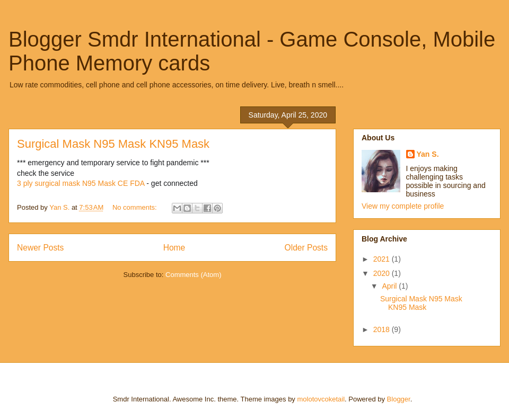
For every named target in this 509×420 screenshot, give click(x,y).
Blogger (399, 399)
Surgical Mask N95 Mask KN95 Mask (113, 144)
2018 (383, 329)
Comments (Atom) (193, 275)
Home (174, 248)
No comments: (135, 207)
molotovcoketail (321, 399)
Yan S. (428, 154)
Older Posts (306, 248)
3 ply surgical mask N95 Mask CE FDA (81, 183)
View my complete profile (403, 206)
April (390, 286)
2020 (383, 273)
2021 (383, 259)
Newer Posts (40, 248)
